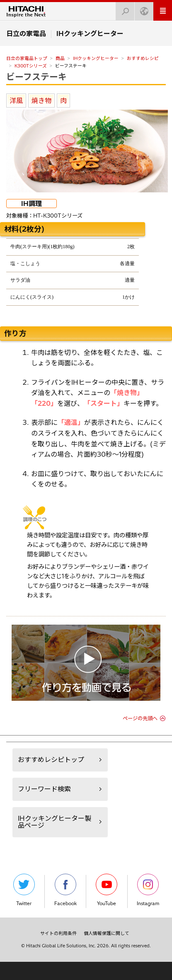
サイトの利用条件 (58, 933)
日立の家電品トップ (27, 58)
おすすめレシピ (143, 58)
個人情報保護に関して (107, 933)
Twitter (24, 890)
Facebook (65, 890)
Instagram (148, 890)
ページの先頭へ (140, 718)
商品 (60, 58)
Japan (142, 9)
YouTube (107, 890)
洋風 (16, 101)
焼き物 (41, 101)
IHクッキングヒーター (96, 58)
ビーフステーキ (36, 77)
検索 (123, 9)
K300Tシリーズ (31, 66)
